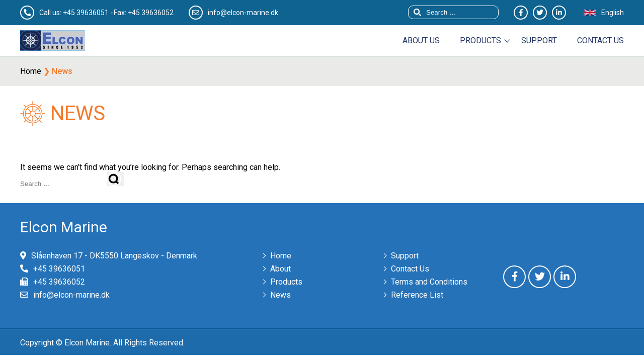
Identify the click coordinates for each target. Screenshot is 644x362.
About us (421, 40)
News (280, 295)
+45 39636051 (86, 13)
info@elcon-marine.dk (71, 295)
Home (31, 71)
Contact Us (410, 269)
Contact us (600, 40)
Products (480, 40)
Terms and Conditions (429, 282)
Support (539, 40)
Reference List (417, 295)
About (280, 269)
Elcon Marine (64, 227)
